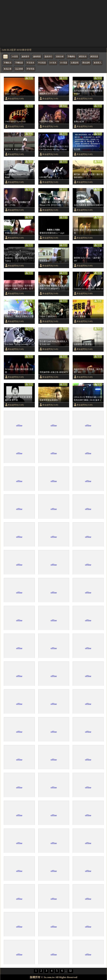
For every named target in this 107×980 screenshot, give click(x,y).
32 (70, 971)
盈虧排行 (48, 57)
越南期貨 (37, 57)
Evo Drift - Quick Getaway (17, 344)
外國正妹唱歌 (11, 233)
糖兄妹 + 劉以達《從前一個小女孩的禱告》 (88, 176)
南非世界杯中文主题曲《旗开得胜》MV (88, 371)
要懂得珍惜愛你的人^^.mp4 (52, 233)
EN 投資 (64, 63)
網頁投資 (94, 57)
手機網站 (71, 57)
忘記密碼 (19, 69)
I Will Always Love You (15, 122)
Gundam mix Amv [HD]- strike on (88, 289)
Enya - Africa (11, 94)
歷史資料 (86, 63)
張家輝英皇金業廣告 (49, 400)
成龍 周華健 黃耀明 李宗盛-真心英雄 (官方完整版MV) (54, 287)
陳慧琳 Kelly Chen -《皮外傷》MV (88, 259)
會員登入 (98, 63)
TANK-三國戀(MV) (48, 316)
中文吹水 (31, 63)
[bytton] (6, 56)
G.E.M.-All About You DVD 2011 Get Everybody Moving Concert (54, 148)
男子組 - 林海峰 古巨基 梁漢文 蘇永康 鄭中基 (19, 399)
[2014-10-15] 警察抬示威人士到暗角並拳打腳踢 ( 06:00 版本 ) (88, 399)
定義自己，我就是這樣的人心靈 (19, 316)
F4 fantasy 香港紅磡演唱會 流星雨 (19, 371)
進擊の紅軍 (79, 122)
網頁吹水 (83, 57)
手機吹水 (8, 63)
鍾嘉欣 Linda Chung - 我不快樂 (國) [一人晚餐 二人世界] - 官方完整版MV (19, 287)
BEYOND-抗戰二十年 (49, 122)
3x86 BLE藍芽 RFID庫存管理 (17, 50)
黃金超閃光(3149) (16, 99)
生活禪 (77, 149)
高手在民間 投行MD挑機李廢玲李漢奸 (88, 92)
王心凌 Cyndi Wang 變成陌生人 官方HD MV (53, 343)
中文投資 (42, 63)
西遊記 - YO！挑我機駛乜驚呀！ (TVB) (18, 204)
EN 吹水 (53, 63)
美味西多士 (45, 261)
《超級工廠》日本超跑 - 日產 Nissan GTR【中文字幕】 (53, 204)
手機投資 (19, 63)
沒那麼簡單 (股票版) (83, 344)
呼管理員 (31, 69)
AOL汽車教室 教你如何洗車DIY (88, 205)
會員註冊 (8, 69)
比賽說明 (75, 63)
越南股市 (26, 57)
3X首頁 (15, 57)
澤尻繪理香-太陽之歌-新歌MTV (54, 372)
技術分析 (60, 57)
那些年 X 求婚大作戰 (15, 149)
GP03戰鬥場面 (46, 177)
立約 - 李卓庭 (80, 316)
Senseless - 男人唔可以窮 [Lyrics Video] (19, 259)
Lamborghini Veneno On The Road (17, 176)
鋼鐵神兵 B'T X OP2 (49, 94)
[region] (53, 24)
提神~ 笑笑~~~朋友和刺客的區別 (88, 231)
